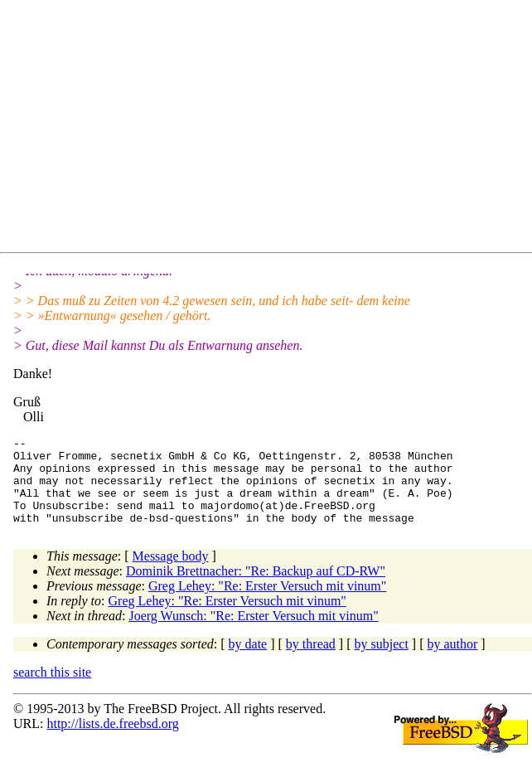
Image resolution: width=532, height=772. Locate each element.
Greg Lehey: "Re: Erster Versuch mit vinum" (267, 603)
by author (452, 661)
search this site (52, 689)
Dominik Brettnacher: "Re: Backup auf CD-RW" (256, 588)
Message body (171, 573)
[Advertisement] (273, 129)
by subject (382, 661)
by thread (311, 661)
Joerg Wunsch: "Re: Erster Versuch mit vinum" (253, 633)
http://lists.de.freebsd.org (112, 741)
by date (248, 661)
